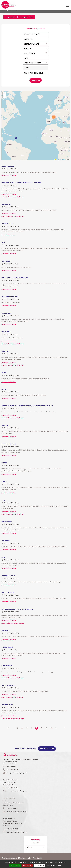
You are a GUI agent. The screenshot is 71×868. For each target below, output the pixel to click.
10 (51, 728)
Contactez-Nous (48, 749)
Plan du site (37, 858)
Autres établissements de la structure (13, 197)
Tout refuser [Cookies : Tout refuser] (27, 865)
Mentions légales (25, 858)
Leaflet (57, 159)
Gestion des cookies (9, 858)
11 (56, 728)
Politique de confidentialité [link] (54, 865)
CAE (28, 68)
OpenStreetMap (62, 159)
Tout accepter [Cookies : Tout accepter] (15, 865)
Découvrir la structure (9, 175)
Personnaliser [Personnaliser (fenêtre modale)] (39, 865)
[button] (16, 138)
